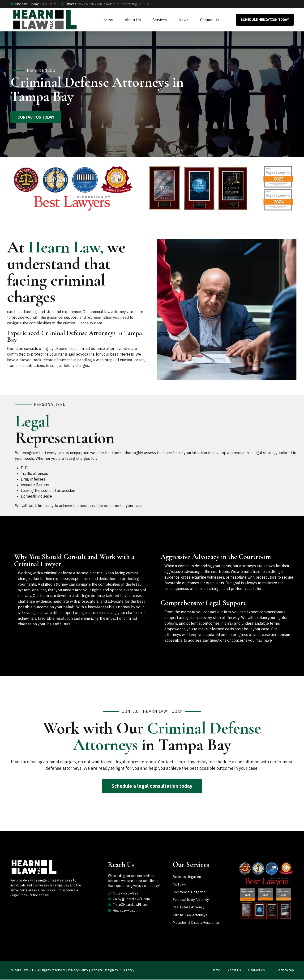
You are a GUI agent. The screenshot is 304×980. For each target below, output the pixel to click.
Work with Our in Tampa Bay (152, 736)
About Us (133, 20)
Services (160, 20)
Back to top (285, 970)
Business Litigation (187, 877)
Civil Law (179, 884)
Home (108, 20)
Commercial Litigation (189, 892)
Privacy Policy (78, 970)
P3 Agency (127, 970)
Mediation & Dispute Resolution (196, 923)
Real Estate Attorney (189, 907)
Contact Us (210, 20)
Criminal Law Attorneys (190, 915)
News (183, 20)
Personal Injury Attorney (191, 900)
